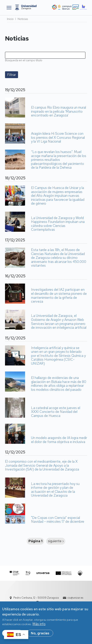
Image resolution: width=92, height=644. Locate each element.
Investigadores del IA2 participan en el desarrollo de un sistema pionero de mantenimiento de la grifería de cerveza (59, 296)
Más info (39, 624)
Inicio (10, 19)
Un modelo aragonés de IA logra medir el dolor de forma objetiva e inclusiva (59, 440)
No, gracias (40, 633)
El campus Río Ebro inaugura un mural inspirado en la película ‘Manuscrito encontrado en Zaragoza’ (59, 112)
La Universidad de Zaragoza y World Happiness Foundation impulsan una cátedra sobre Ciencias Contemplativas (58, 224)
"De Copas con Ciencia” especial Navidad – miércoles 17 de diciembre (58, 520)
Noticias (23, 19)
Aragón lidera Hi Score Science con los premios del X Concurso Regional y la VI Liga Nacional (58, 138)
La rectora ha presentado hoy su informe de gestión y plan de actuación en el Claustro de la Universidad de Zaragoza (55, 490)
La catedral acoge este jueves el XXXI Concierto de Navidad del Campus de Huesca (56, 412)
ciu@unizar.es (75, 598)
